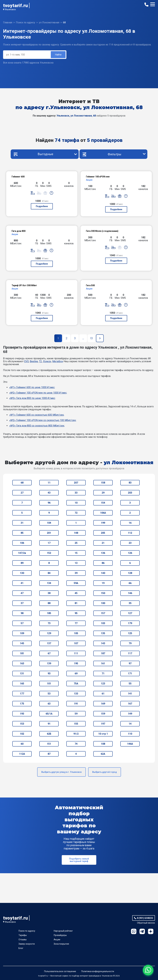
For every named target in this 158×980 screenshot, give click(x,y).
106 (22, 543)
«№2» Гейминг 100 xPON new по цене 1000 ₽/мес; (38, 393)
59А (76, 583)
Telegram (142, 931)
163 (22, 663)
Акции (57, 940)
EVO (26, 361)
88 (49, 603)
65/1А (49, 714)
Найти (58, 55)
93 (49, 673)
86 (103, 563)
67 (49, 653)
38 (49, 593)
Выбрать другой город (105, 772)
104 (49, 523)
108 (103, 744)
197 (103, 724)
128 (130, 573)
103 (103, 623)
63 (49, 704)
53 (49, 694)
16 (130, 523)
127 (130, 613)
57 (22, 623)
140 (103, 573)
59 (76, 714)
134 (49, 583)
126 (130, 553)
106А (103, 513)
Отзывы (23, 940)
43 (49, 493)
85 (22, 533)
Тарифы (23, 935)
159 (103, 714)
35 (130, 603)
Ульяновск (10, 9)
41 (22, 583)
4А (130, 583)
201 (49, 533)
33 (76, 493)
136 (103, 553)
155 (76, 724)
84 (49, 573)
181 (22, 653)
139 (49, 663)
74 (76, 744)
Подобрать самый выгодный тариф (79, 860)
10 (76, 503)
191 (76, 704)
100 (103, 603)
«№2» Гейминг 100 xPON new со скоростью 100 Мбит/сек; (43, 420)
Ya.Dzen (151, 931)
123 (103, 684)
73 (49, 623)
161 (103, 663)
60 (22, 744)
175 (22, 704)
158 (103, 483)
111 (76, 653)
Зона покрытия (61, 944)
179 (130, 623)
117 (130, 653)
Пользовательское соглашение (60, 971)
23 (130, 543)
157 (103, 613)
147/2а (22, 553)
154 (103, 503)
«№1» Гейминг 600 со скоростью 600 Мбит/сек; (37, 415)
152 (49, 553)
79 (130, 643)
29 (103, 493)
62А (103, 754)
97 (130, 663)
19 (103, 583)
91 (49, 724)
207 (76, 483)
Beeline (34, 361)
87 (49, 754)
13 (76, 563)
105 (76, 633)
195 (76, 663)
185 (49, 613)
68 (22, 483)
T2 (40, 361)
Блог (21, 948)
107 (76, 643)
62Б (49, 734)
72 (76, 513)
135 (103, 633)
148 (76, 533)
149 (130, 714)
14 (130, 724)
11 (49, 483)
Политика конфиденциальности (98, 971)
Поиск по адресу (27, 931)
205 (103, 533)
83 (130, 483)
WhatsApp (134, 931)
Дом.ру (47, 361)
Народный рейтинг (63, 931)
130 (22, 573)
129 (49, 633)
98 (22, 613)
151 (49, 744)
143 (103, 643)
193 (22, 714)
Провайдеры (60, 935)
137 (49, 643)
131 (22, 673)
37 (22, 603)
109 (22, 633)
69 (76, 673)
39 (76, 573)
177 (22, 694)
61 (103, 694)
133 (76, 694)
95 (76, 613)
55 (130, 684)
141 (130, 694)
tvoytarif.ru (15, 5)
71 (103, 673)
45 (76, 593)
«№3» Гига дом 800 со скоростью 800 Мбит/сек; (37, 426)
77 (76, 623)
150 (103, 593)
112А (22, 754)
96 (49, 503)
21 (103, 543)
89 (22, 563)
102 (22, 734)
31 (22, 523)
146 (130, 593)
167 (130, 704)
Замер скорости (27, 944)
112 (130, 533)
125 (130, 633)
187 (103, 653)
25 (76, 543)
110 (130, 734)
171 (130, 673)
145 (22, 643)
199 (103, 523)
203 (130, 493)
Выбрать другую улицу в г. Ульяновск (61, 772)
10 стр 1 (103, 734)
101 (49, 684)
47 (22, 593)
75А (76, 684)
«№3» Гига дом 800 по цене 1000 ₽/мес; (32, 398)
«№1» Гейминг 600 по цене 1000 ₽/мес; (32, 387)
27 (22, 493)
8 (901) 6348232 (145, 918)
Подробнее (42, 206)
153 (22, 724)
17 (49, 543)
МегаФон (58, 361)
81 (76, 603)
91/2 (76, 734)
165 (22, 684)
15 (76, 553)
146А (130, 744)
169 (103, 704)
